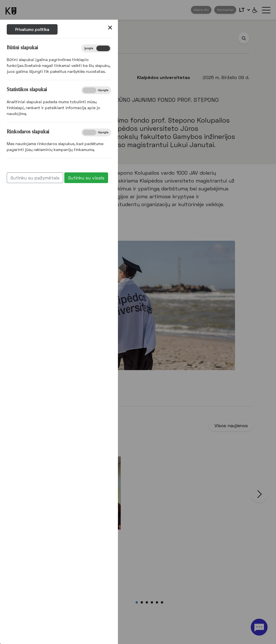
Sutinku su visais (79, 178)
